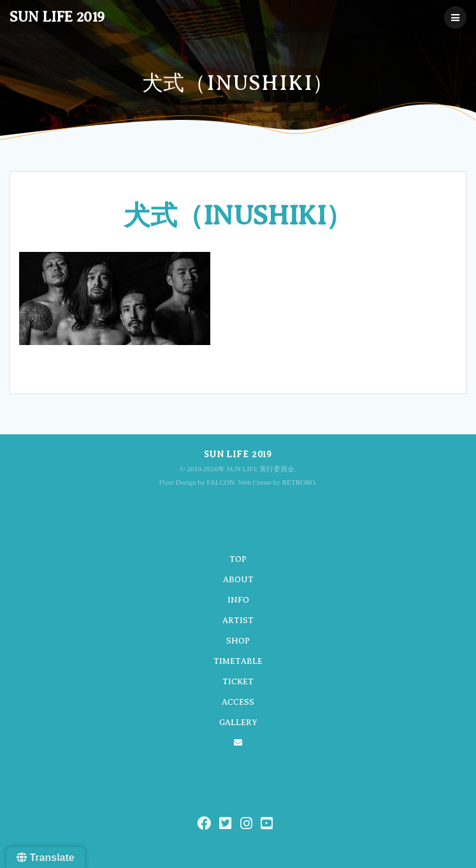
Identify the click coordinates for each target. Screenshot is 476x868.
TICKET (238, 681)
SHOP (238, 641)
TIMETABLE (238, 661)
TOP (238, 559)
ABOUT (238, 579)
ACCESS (238, 702)
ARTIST (238, 620)
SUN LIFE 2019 (57, 17)
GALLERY (238, 722)
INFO (238, 600)
